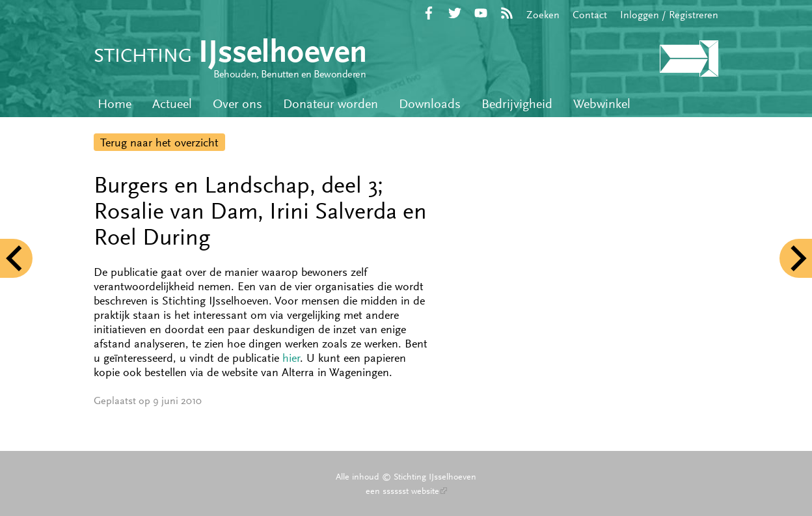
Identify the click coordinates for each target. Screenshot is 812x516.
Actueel (172, 104)
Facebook (429, 13)
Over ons (237, 104)
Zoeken (543, 15)
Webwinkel (602, 104)
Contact (590, 15)
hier (291, 358)
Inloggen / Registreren (669, 15)
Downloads (430, 104)
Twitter (455, 13)
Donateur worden (331, 104)
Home (115, 104)
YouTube (481, 13)
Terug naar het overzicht (159, 143)
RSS (507, 13)
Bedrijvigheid (517, 104)
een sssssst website (406, 491)
